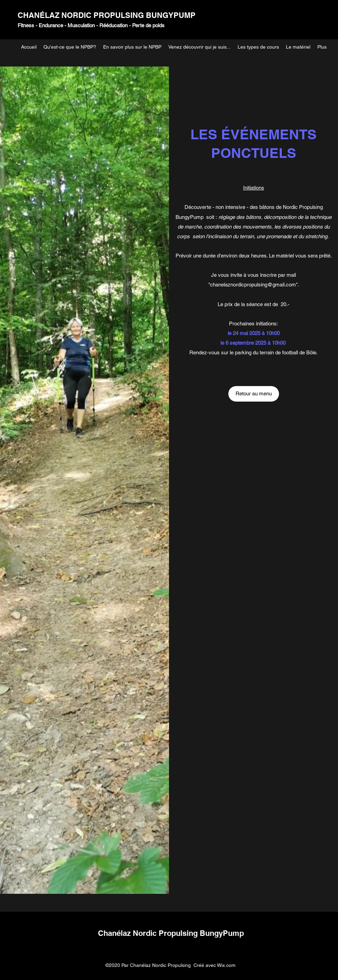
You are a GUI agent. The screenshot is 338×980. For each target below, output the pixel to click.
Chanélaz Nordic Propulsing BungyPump (171, 933)
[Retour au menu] (254, 394)
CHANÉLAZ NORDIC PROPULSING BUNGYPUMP (107, 15)
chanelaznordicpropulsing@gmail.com (253, 285)
